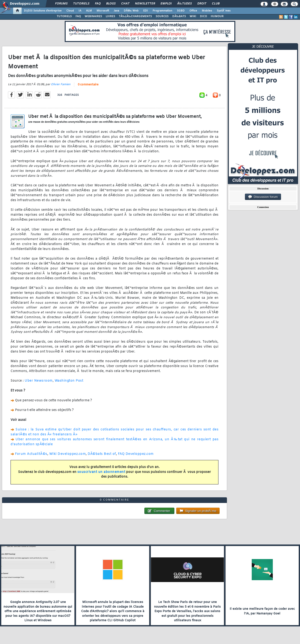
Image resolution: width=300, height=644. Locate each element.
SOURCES (162, 16)
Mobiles (207, 11)
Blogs (111, 4)
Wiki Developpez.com (68, 454)
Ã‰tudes (184, 4)
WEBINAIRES (93, 16)
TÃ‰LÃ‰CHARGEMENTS (135, 16)
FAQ (98, 4)
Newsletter (145, 4)
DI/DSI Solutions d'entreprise (43, 11)
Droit (202, 4)
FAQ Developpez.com (136, 454)
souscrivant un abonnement (101, 472)
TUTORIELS (64, 16)
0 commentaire (88, 85)
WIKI (193, 16)
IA (80, 11)
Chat (125, 4)
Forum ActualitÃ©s (31, 454)
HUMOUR (217, 16)
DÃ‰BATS (179, 16)
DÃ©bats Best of (102, 454)
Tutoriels (81, 4)
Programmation (162, 11)
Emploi (166, 4)
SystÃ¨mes (224, 11)
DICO (203, 16)
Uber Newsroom (39, 381)
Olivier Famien (61, 84)
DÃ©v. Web (131, 11)
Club (216, 4)
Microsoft (103, 11)
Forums (61, 4)
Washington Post (69, 381)
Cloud (70, 11)
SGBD (181, 11)
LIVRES (110, 16)
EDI (146, 11)
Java (116, 11)
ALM (89, 11)
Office (193, 11)
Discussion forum (263, 197)
